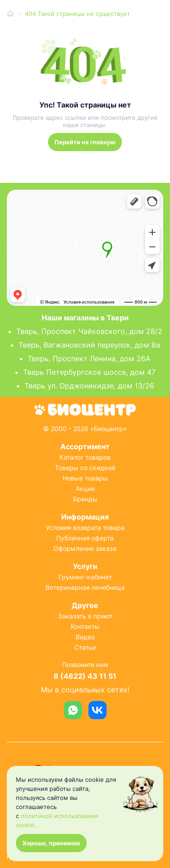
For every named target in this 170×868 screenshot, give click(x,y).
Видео (85, 637)
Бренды (85, 499)
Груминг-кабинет (85, 577)
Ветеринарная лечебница (85, 587)
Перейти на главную (85, 142)
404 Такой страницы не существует (78, 14)
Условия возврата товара (85, 527)
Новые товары (85, 478)
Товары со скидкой (85, 468)
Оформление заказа (85, 548)
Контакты (85, 626)
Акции (85, 488)
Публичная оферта (85, 538)
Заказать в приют (85, 616)
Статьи (85, 647)
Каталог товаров (85, 457)
